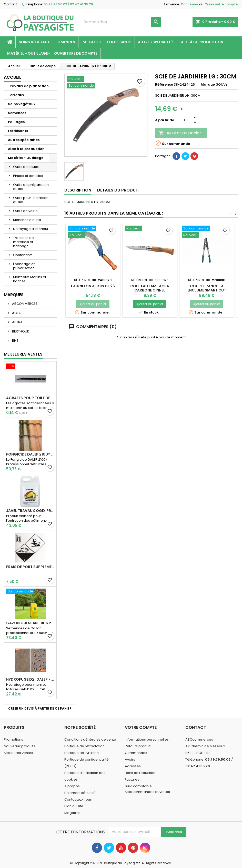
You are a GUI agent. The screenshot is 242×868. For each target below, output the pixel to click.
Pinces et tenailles (28, 176)
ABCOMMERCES (24, 304)
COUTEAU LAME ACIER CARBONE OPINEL (150, 288)
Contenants (23, 255)
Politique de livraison (82, 753)
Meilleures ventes (18, 753)
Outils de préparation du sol (31, 187)
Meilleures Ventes (23, 354)
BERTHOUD (20, 331)
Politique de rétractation (84, 746)
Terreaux (16, 95)
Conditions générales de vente (90, 739)
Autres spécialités (156, 42)
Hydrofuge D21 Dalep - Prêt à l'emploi (30, 679)
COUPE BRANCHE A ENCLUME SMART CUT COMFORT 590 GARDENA (207, 290)
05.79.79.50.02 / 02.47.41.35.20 (68, 4)
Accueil (13, 77)
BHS (15, 341)
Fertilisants (119, 42)
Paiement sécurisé (80, 793)
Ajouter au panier (180, 133)
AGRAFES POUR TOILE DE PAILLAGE (30, 398)
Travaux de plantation (28, 86)
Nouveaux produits (19, 746)
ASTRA (17, 322)
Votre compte (141, 727)
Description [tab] (78, 190)
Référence (164, 85)
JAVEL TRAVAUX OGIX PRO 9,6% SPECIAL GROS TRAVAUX (30, 511)
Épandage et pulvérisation (24, 266)
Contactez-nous (78, 799)
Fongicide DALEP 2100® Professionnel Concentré (30, 454)
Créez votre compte (221, 4)
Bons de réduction (140, 773)
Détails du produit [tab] (118, 190)
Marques (14, 295)
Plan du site (74, 806)
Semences (66, 42)
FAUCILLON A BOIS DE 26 (93, 286)
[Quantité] (184, 120)
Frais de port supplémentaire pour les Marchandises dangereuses (30, 567)
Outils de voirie (25, 211)
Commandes (136, 753)
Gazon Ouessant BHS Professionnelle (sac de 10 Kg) (30, 623)
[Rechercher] (121, 22)
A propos (72, 786)
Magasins (72, 813)
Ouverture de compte (76, 53)
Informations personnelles (147, 739)
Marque (208, 85)
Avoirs (130, 759)
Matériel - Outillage (27, 53)
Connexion (189, 4)
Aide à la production (202, 42)
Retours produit (138, 746)
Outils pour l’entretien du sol (31, 200)
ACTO (16, 313)
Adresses (133, 766)
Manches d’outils (27, 220)
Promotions (13, 739)
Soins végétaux (34, 42)
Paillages (91, 42)
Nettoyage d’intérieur (31, 229)
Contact (10, 4)
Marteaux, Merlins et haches (30, 279)
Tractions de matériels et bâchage (23, 242)
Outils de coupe (26, 167)
